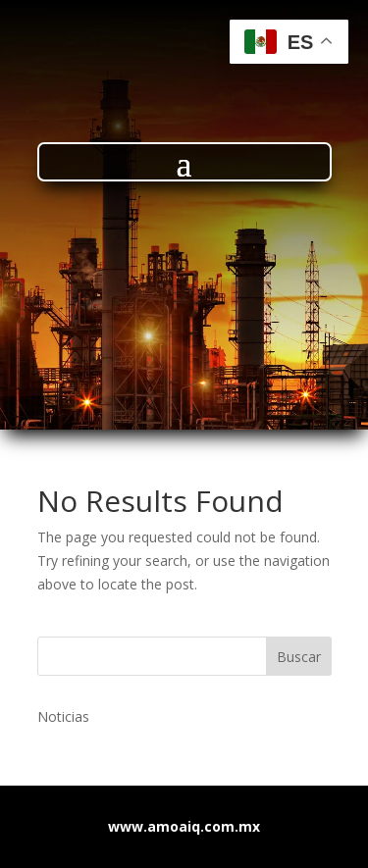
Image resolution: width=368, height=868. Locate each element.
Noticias (63, 716)
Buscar (299, 657)
